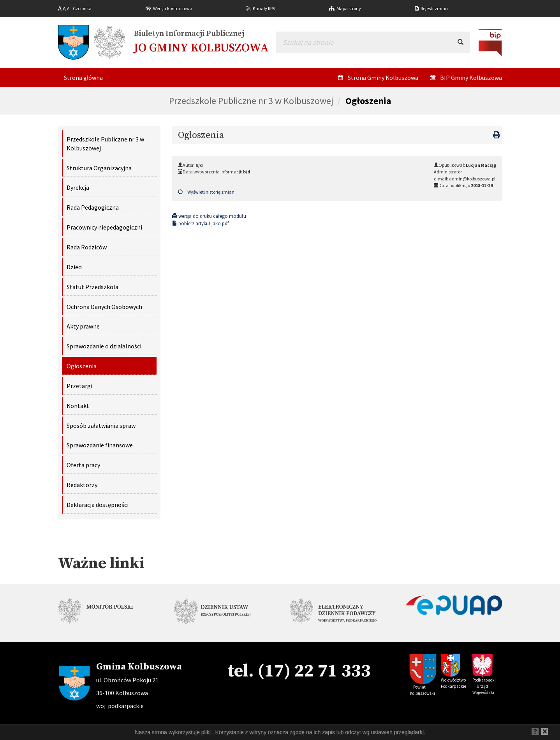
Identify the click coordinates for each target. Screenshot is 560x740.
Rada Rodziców (87, 247)
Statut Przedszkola (92, 287)
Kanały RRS (264, 8)
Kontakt (78, 406)
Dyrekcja (78, 187)
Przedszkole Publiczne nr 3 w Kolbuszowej (251, 101)
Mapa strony (349, 8)
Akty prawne (83, 326)
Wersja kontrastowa (173, 8)
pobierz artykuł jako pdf (200, 223)
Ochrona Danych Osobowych (104, 307)
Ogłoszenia (368, 101)
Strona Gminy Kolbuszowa (383, 78)
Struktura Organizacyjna (99, 168)
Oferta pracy (83, 465)
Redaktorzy (82, 485)
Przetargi (79, 386)
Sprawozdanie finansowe (100, 445)
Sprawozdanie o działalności (104, 346)
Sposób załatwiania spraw (101, 426)
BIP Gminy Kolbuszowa (471, 78)
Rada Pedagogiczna (93, 207)
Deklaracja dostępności (98, 505)
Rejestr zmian (434, 8)
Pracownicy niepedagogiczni (104, 227)
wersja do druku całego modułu (209, 216)
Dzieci (75, 267)
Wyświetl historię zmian (206, 192)
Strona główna (83, 78)
